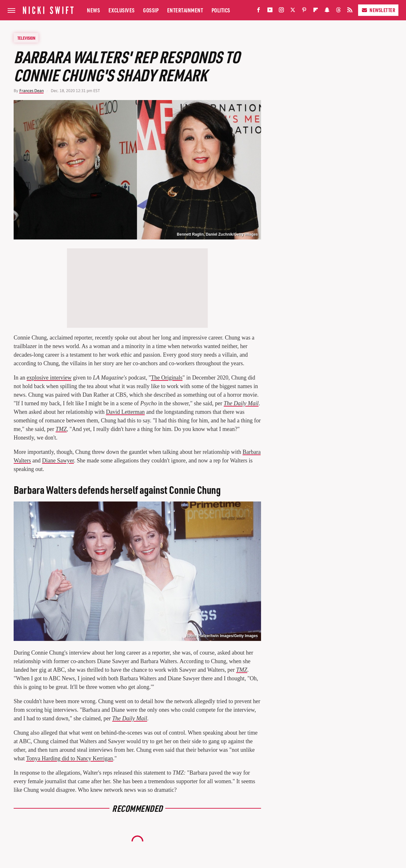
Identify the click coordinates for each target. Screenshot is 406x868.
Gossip (151, 10)
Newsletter (378, 10)
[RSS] (350, 11)
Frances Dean (32, 91)
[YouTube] (270, 11)
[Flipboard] (316, 11)
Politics (221, 10)
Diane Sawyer (58, 461)
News (93, 10)
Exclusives (122, 10)
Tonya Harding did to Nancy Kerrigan (69, 758)
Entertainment (185, 10)
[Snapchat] (327, 11)
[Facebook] (259, 11)
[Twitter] (293, 11)
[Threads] (338, 11)
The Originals (167, 378)
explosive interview (49, 378)
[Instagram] (281, 11)
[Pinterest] (304, 11)
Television (26, 38)
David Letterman (125, 412)
